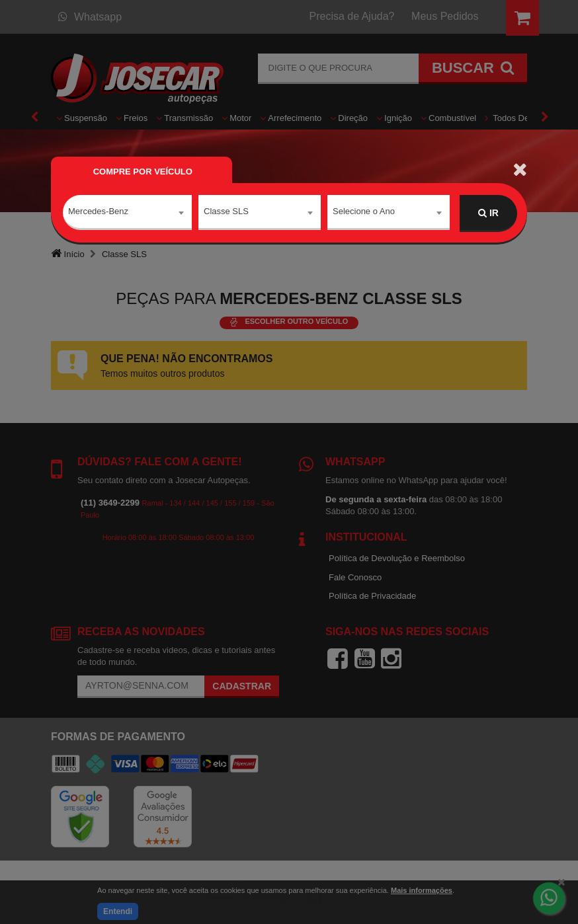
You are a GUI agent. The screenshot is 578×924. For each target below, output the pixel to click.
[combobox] (127, 213)
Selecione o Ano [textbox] (364, 212)
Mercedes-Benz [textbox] (98, 212)
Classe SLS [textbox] (226, 212)
